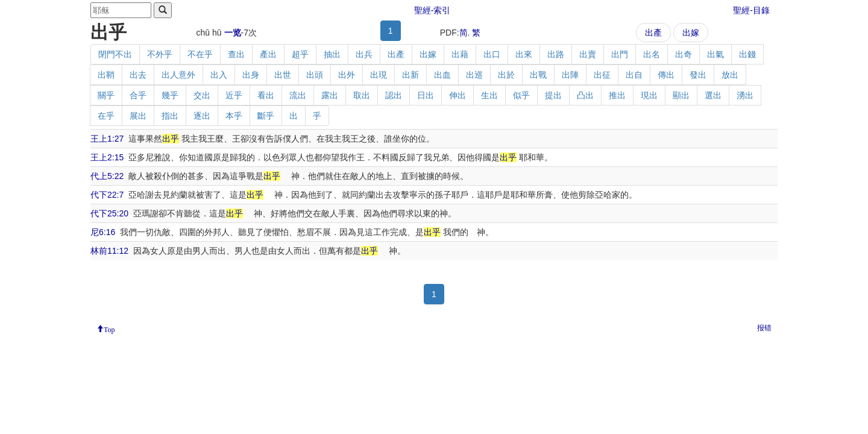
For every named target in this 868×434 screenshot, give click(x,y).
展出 (138, 116)
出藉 (460, 54)
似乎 (521, 95)
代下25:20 (109, 213)
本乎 (234, 116)
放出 (730, 75)
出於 (506, 75)
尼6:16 (103, 232)
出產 (653, 33)
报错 (764, 328)
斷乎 (266, 116)
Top (109, 329)
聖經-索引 (432, 10)
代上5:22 (107, 176)
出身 (251, 75)
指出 (170, 116)
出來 (524, 54)
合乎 (138, 95)
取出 (362, 95)
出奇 (684, 54)
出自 (634, 75)
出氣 (715, 54)
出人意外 (178, 75)
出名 (652, 54)
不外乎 (160, 54)
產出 (268, 54)
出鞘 (106, 75)
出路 (556, 54)
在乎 (106, 116)
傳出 (666, 75)
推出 (617, 95)
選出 (713, 95)
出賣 (588, 54)
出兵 (364, 54)
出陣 (570, 75)
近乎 (234, 95)
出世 (283, 75)
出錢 (747, 54)
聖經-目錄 (751, 10)
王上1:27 (107, 139)
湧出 (745, 95)
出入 (219, 75)
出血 (442, 75)
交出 (202, 95)
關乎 (106, 95)
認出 (394, 95)
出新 (410, 75)
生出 (489, 95)
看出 (266, 95)
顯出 (681, 95)
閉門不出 (115, 54)
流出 (298, 95)
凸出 (585, 95)
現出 (649, 95)
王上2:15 (107, 157)
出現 (379, 75)
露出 (330, 95)
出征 (602, 75)
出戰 (538, 75)
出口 (492, 54)
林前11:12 (109, 251)
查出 (236, 54)
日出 (426, 95)
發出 (698, 75)
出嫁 (691, 33)
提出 (553, 95)
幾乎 (170, 95)
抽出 (332, 54)
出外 (347, 75)
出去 (138, 75)
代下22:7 (107, 195)
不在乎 (200, 54)
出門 (620, 54)
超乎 (300, 54)
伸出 (458, 95)
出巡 (474, 75)
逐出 (202, 116)
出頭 (315, 75)
